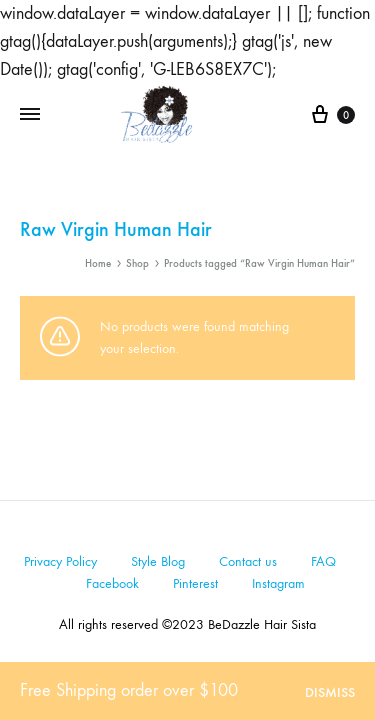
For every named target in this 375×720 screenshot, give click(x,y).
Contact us (248, 561)
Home (98, 263)
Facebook (112, 583)
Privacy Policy (60, 561)
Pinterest (195, 583)
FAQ (323, 561)
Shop (137, 263)
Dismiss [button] (330, 692)
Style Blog (158, 561)
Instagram (278, 583)
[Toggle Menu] (30, 115)
